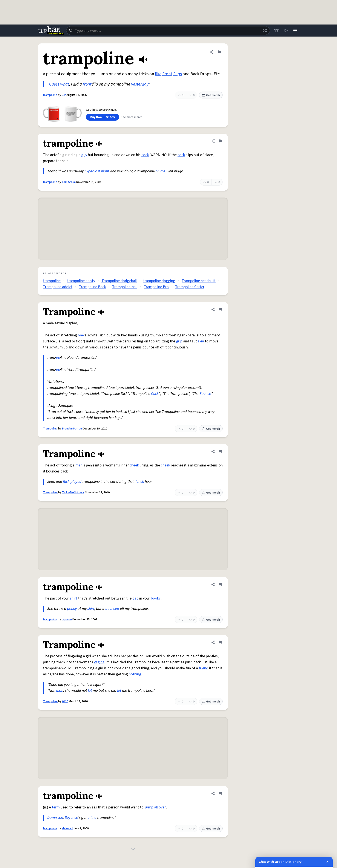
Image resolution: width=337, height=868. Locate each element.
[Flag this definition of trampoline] (219, 52)
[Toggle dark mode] (286, 31)
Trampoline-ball (125, 287)
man (79, 465)
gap (135, 598)
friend (204, 668)
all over (160, 807)
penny (72, 609)
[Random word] (265, 31)
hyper (89, 171)
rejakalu (67, 620)
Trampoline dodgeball (119, 281)
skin (201, 341)
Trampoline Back (92, 287)
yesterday (140, 84)
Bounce (205, 394)
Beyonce (71, 818)
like (158, 74)
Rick (66, 482)
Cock (155, 394)
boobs (156, 598)
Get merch (211, 95)
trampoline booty (81, 281)
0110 (65, 701)
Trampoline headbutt (199, 281)
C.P (64, 95)
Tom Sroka (69, 182)
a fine (92, 818)
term (56, 807)
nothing (135, 674)
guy (84, 155)
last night (102, 171)
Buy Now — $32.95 (103, 117)
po (58, 358)
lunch (140, 482)
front (87, 84)
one (81, 335)
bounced (112, 609)
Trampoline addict (58, 287)
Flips (178, 74)
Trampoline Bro (156, 287)
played (76, 482)
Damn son (55, 818)
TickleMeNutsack (73, 492)
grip (179, 341)
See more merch (132, 117)
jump (149, 807)
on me (160, 171)
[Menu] (295, 31)
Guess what (59, 84)
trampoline (50, 95)
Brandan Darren (72, 429)
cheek (134, 465)
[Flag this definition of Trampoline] (221, 309)
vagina (99, 662)
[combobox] (168, 31)
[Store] (276, 31)
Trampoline (50, 429)
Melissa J (67, 828)
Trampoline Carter (190, 287)
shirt (74, 598)
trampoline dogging (159, 281)
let (90, 691)
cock (145, 155)
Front (167, 74)
